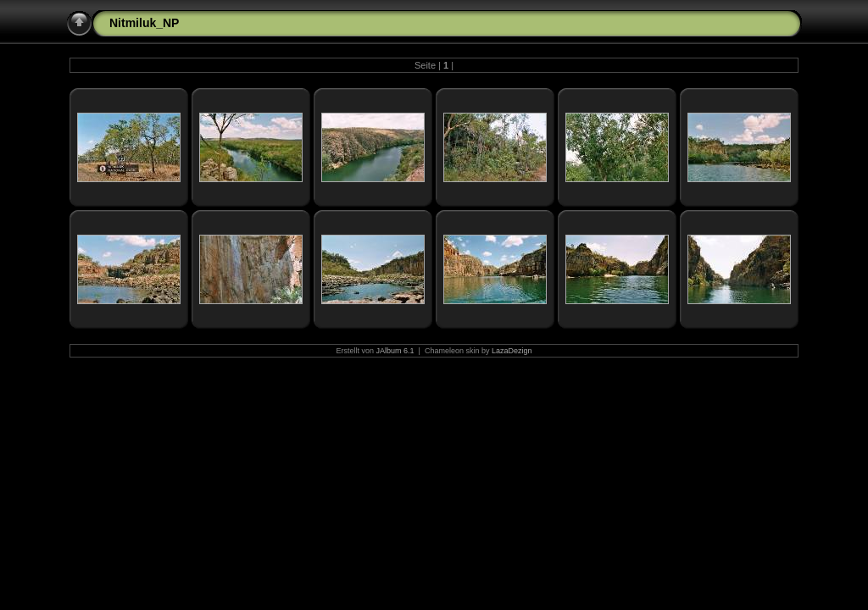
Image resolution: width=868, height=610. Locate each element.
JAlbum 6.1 (395, 351)
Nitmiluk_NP (144, 23)
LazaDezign (512, 351)
